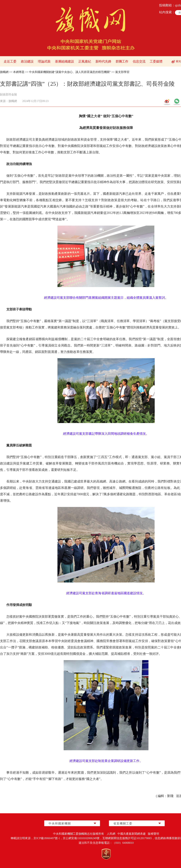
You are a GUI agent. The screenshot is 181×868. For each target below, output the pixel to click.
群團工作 (122, 61)
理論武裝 (44, 61)
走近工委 (10, 61)
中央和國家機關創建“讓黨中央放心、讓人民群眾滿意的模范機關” (70, 72)
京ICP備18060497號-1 (47, 838)
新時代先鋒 (103, 61)
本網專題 (19, 72)
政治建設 (27, 61)
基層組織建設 (65, 61)
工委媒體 (156, 61)
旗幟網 (4, 72)
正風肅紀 (85, 61)
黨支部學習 (122, 72)
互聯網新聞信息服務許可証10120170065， (129, 838)
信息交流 (139, 61)
